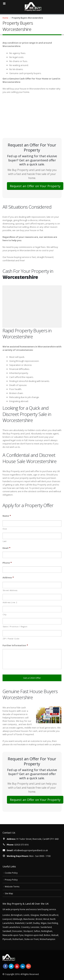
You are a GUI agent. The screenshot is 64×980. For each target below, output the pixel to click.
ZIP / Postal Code (11, 639)
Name (7, 516)
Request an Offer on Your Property (35, 186)
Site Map (9, 893)
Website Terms (12, 886)
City (5, 615)
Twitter (11, 966)
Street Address (10, 590)
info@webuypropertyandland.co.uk (31, 850)
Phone (7, 563)
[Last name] (32, 536)
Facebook (5, 966)
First (5, 529)
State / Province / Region (15, 627)
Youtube (17, 966)
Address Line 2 (10, 602)
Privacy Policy (11, 880)
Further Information (15, 645)
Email (6, 548)
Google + (28, 966)
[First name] (32, 524)
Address (8, 578)
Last (5, 541)
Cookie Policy (11, 873)
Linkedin (23, 966)
